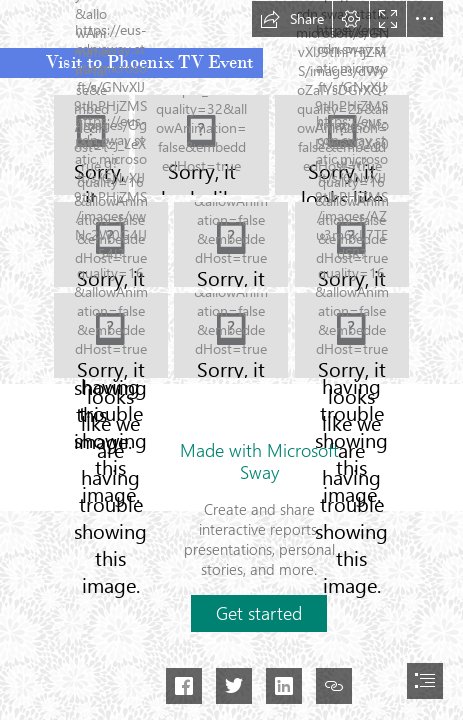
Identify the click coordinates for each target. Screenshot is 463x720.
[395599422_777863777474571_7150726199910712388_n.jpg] (231, 244)
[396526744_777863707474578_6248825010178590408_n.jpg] (231, 335)
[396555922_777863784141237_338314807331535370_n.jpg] (351, 336)
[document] (231, 360)
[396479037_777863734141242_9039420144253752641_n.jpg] (111, 335)
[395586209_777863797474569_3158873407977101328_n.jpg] (202, 145)
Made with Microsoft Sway (259, 461)
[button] (292, 19)
